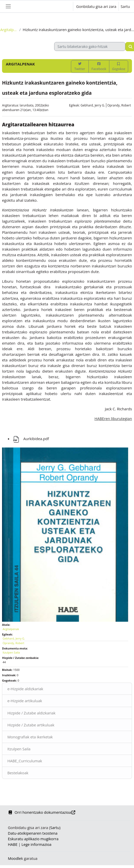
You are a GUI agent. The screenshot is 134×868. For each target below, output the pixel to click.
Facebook (99, 67)
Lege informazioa (36, 844)
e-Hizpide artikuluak (25, 701)
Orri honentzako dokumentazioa (42, 812)
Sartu (125, 6)
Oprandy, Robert (119, 105)
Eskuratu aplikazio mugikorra (33, 839)
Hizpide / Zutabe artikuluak (31, 725)
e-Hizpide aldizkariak (25, 689)
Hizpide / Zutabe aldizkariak (31, 713)
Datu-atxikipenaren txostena (33, 833)
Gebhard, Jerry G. (93, 105)
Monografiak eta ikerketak (30, 737)
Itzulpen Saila (19, 749)
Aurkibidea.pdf (31, 439)
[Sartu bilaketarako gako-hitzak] (90, 46)
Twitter (80, 67)
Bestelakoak (18, 773)
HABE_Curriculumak (25, 761)
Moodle (14, 858)
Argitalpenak (9, 30)
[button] (64, 6)
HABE (13, 844)
